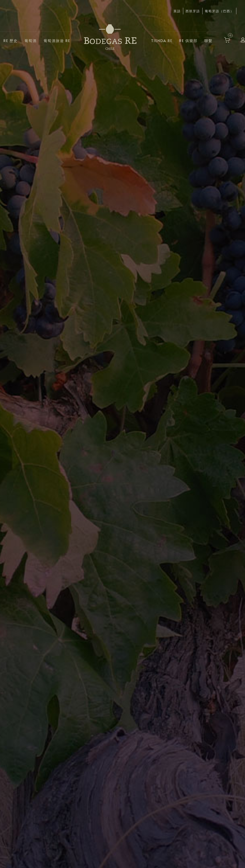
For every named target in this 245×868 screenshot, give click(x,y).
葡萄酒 (31, 40)
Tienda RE (162, 40)
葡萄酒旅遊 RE (57, 40)
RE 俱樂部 (188, 40)
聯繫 (208, 40)
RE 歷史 (11, 40)
